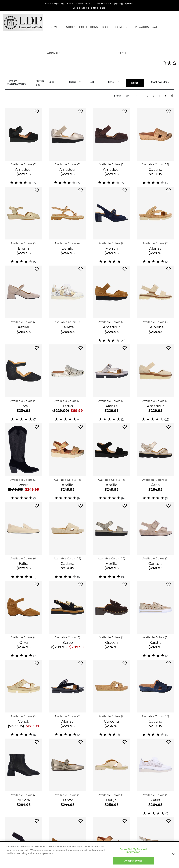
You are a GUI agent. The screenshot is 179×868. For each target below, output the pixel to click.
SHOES (71, 27)
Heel (95, 82)
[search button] (164, 63)
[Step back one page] (153, 96)
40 (132, 96)
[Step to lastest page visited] (172, 96)
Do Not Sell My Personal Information (133, 851)
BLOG (106, 27)
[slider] (21, 183)
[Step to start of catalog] (147, 96)
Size (56, 82)
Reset (135, 83)
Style (114, 82)
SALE (156, 27)
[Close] (173, 854)
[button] (24, 134)
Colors (75, 82)
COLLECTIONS (89, 27)
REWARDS (142, 27)
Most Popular (161, 82)
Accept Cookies (133, 861)
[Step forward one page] (165, 96)
